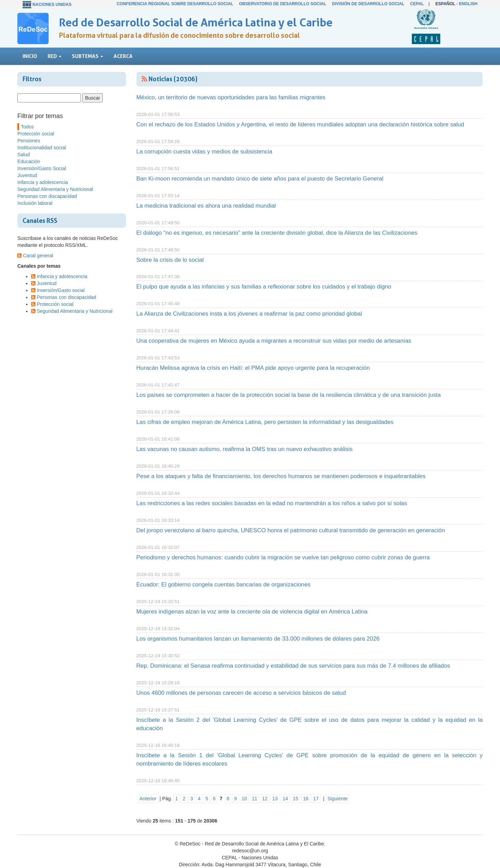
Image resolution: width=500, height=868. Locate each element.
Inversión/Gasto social (61, 290)
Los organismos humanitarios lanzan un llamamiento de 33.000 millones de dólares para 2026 (258, 639)
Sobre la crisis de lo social (170, 260)
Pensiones (29, 141)
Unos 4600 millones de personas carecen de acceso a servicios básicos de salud (241, 693)
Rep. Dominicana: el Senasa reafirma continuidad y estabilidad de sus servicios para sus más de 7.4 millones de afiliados (293, 666)
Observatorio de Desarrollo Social (282, 4)
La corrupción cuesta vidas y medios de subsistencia (205, 152)
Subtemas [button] (87, 56)
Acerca (123, 56)
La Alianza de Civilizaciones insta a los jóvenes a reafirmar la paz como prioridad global (249, 314)
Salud (24, 155)
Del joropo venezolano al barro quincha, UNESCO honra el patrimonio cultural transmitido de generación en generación (291, 530)
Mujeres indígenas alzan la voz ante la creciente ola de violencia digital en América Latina (252, 612)
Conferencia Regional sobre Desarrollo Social (175, 4)
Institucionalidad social (42, 148)
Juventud (27, 175)
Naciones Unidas (52, 5)
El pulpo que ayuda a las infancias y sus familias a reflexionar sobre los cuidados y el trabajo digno (264, 287)
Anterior (148, 799)
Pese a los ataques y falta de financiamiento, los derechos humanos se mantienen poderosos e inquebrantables (281, 476)
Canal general (38, 256)
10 (244, 799)
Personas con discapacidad (47, 196)
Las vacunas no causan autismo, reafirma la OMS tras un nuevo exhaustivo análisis (245, 449)
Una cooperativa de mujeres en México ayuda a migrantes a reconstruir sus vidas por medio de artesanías (274, 341)
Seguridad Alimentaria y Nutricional (55, 189)
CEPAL (417, 4)
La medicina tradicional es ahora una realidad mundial (206, 206)
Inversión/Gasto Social (42, 168)
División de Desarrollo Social (368, 4)
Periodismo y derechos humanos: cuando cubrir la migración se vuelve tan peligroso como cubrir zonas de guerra (283, 557)
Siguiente (337, 799)
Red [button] (55, 56)
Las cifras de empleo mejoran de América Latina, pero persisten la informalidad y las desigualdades (265, 422)
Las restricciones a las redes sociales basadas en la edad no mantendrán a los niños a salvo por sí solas (272, 503)
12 (265, 799)
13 (275, 799)
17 (316, 799)
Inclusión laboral (35, 203)
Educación (29, 161)
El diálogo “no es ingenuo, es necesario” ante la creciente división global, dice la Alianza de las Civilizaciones (277, 233)
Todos (27, 127)
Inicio (30, 56)
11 (255, 799)
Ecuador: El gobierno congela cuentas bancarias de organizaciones (224, 585)
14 (285, 799)
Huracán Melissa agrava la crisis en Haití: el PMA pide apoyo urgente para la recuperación (253, 368)
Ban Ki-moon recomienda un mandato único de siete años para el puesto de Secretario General (260, 179)
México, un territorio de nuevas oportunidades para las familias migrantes (231, 97)
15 (295, 799)
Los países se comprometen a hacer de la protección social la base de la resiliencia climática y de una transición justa (289, 395)
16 (306, 799)
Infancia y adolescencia (43, 182)
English (468, 4)
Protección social (36, 134)
